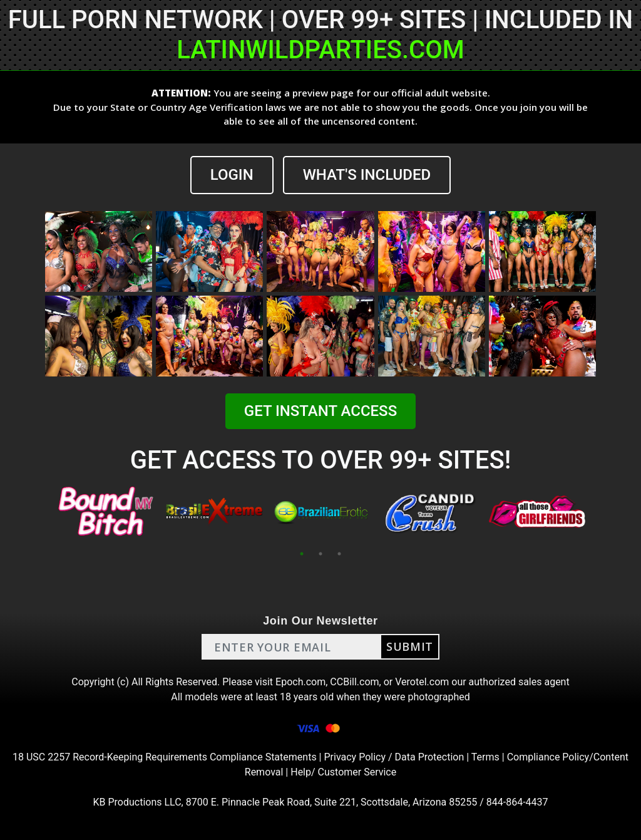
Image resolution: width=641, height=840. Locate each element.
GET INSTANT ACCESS (320, 411)
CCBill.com (354, 682)
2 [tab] (320, 554)
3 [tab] (339, 554)
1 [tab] (302, 554)
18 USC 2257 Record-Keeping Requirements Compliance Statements (165, 757)
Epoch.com (300, 682)
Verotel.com (422, 682)
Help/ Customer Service (343, 772)
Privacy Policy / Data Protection (394, 757)
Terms (485, 757)
